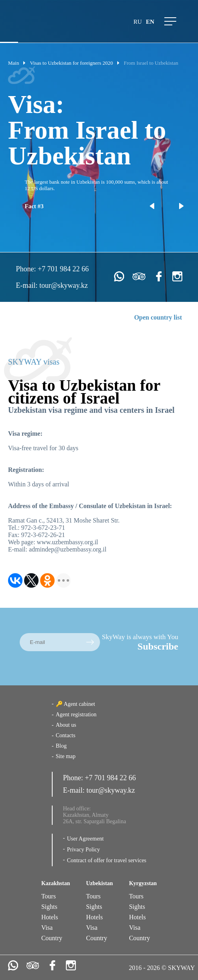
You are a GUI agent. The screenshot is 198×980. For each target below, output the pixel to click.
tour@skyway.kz (64, 285)
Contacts (66, 735)
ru (138, 22)
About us (66, 725)
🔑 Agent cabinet (76, 704)
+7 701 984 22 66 (63, 269)
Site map (66, 756)
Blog (61, 746)
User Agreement (85, 839)
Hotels (50, 917)
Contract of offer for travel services (107, 860)
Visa (47, 928)
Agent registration (76, 714)
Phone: (27, 269)
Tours (49, 896)
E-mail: (27, 285)
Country (52, 938)
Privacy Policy (84, 850)
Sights (49, 907)
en (150, 22)
